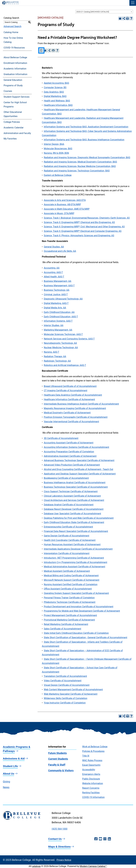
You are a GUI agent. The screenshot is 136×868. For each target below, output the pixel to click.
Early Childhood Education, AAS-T (61, 317)
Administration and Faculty (17, 133)
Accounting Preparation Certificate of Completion (69, 452)
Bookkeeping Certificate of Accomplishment (66, 478)
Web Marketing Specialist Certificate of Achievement (71, 694)
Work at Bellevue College (95, 747)
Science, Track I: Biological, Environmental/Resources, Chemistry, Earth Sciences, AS (87, 218)
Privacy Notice (64, 860)
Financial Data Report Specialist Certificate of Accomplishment (76, 531)
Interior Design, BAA (54, 144)
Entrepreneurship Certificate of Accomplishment (68, 527)
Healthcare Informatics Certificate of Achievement (69, 399)
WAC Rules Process (92, 760)
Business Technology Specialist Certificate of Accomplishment (76, 487)
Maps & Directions (59, 847)
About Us (8, 774)
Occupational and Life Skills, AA (60, 251)
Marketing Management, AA (58, 330)
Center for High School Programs (15, 105)
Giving (6, 782)
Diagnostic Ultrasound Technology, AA (63, 299)
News (6, 787)
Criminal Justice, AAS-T (56, 294)
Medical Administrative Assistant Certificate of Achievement (75, 567)
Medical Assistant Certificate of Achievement (67, 571)
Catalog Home (11, 32)
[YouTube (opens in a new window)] (100, 839)
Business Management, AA (58, 281)
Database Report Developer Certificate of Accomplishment (74, 509)
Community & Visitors (61, 770)
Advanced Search (13, 26)
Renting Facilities (91, 793)
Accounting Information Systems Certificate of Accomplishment (76, 447)
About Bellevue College (15, 57)
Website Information (93, 783)
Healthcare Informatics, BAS (58, 105)
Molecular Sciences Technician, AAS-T (63, 334)
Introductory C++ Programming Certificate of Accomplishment (76, 562)
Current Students (58, 759)
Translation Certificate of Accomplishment (65, 676)
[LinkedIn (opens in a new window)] (109, 839)
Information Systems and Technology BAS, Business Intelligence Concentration (84, 140)
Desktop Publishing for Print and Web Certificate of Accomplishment (79, 518)
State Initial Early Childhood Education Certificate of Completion (76, 633)
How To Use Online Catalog (13, 40)
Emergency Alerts (91, 774)
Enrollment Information (15, 63)
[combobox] (104, 12)
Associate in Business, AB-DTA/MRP (62, 204)
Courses (8, 91)
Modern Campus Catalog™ (93, 866)
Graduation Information (15, 74)
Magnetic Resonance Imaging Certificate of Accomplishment (75, 408)
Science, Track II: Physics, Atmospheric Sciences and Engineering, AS (79, 236)
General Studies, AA (54, 247)
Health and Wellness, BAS (57, 101)
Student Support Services (17, 97)
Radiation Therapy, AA (55, 356)
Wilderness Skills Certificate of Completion (66, 698)
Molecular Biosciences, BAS (58, 149)
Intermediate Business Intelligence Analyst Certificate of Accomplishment (81, 404)
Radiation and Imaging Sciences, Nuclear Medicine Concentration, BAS (80, 166)
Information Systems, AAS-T (58, 321)
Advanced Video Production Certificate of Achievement (72, 465)
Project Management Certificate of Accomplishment (70, 615)
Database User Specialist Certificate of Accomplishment (72, 514)
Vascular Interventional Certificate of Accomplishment (71, 422)
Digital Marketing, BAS (55, 96)
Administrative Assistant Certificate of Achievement (70, 456)
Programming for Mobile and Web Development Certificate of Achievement (82, 611)
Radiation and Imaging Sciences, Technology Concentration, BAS (77, 171)
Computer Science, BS (55, 87)
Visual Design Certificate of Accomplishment (67, 685)
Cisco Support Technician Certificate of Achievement (71, 491)
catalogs (36, 866)
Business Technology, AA (57, 290)
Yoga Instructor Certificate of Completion (65, 703)
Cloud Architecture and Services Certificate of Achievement (74, 500)
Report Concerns (91, 788)
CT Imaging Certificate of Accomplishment (66, 391)
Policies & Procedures (93, 751)
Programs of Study (13, 85)
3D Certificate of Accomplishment (61, 438)
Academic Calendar (14, 128)
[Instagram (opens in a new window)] (105, 839)
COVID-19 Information (93, 797)
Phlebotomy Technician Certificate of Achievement (70, 602)
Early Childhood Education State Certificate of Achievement (74, 522)
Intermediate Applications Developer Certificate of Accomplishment (78, 549)
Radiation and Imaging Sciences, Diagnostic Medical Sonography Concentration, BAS (87, 157)
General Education (13, 80)
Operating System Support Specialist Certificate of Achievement (76, 593)
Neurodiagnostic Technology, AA (60, 343)
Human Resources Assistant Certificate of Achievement (72, 544)
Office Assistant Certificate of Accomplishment (68, 589)
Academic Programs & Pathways (17, 749)
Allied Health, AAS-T (54, 277)
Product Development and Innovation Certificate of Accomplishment (79, 607)
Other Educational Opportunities (13, 114)
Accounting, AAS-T (53, 272)
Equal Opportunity (91, 765)
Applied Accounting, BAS (56, 83)
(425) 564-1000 (59, 829)
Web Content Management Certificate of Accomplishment (73, 690)
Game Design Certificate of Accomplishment (67, 536)
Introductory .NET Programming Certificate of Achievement (74, 558)
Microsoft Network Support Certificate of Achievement (72, 580)
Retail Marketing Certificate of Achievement (66, 624)
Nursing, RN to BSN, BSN (56, 153)
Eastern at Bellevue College (58, 175)
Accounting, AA (52, 268)
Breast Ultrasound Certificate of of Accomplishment (70, 386)
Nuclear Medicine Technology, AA (61, 348)
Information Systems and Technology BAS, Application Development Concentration (86, 127)
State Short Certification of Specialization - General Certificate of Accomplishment (86, 637)
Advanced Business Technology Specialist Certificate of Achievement (79, 460)
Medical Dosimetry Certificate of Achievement (67, 413)
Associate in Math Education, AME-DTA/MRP (67, 209)
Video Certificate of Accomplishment (63, 681)
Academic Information (15, 69)
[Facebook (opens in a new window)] (96, 839)
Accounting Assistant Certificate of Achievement (69, 443)
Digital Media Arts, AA (55, 308)
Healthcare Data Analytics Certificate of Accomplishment (73, 395)
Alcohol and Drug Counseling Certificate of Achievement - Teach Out (78, 469)
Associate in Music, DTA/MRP (59, 213)
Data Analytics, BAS (54, 92)
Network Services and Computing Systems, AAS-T (69, 339)
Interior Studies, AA (54, 325)
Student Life (10, 766)
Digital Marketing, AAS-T (56, 303)
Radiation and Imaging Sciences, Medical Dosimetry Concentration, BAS (80, 162)
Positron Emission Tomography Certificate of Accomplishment (76, 417)
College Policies (12, 122)
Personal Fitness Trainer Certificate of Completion (69, 598)
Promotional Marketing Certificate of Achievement (69, 620)
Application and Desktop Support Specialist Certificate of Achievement (80, 474)
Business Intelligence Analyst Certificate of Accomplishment (75, 483)
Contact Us (55, 839)
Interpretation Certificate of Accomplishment (67, 553)
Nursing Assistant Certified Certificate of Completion (71, 584)
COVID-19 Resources (14, 48)
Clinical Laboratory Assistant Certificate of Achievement (72, 496)
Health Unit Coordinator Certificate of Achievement (70, 540)
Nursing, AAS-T (52, 352)
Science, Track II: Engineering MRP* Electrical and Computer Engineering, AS (83, 231)
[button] (133, 3)
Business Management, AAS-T (59, 286)
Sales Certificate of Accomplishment (63, 629)
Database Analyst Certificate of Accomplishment (69, 505)
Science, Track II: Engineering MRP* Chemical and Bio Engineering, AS (79, 222)
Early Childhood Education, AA (59, 312)
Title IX (86, 756)
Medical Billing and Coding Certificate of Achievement (71, 576)
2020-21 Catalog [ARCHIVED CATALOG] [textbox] (93, 12)
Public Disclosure (91, 779)
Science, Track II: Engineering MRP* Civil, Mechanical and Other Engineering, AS (84, 227)
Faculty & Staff (57, 765)
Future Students (57, 753)
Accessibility (89, 770)
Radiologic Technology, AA (57, 361)
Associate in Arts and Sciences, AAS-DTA (65, 200)
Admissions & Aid (14, 759)
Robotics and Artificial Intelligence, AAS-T (65, 365)
